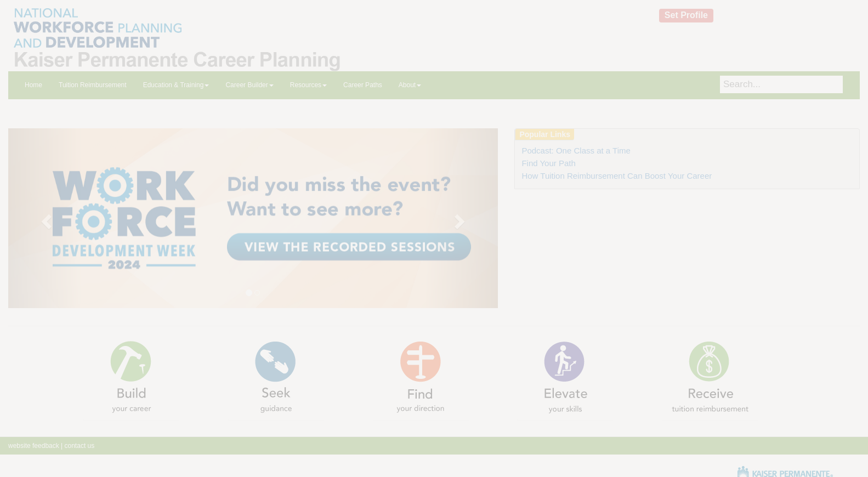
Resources (308, 85)
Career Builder (249, 85)
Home (33, 85)
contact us (78, 446)
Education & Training (176, 85)
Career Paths (363, 85)
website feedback (34, 446)
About (410, 85)
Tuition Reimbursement (93, 85)
